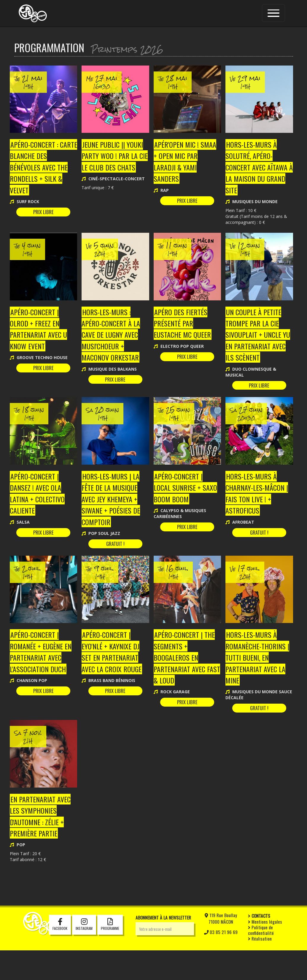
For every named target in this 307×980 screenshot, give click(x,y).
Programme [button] (110, 954)
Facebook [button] (60, 954)
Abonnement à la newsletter (163, 947)
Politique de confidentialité (261, 960)
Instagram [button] (84, 954)
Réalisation (260, 968)
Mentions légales (265, 951)
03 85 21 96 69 (221, 962)
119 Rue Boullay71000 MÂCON (221, 948)
